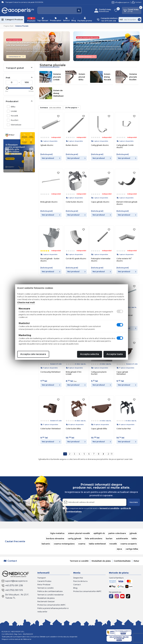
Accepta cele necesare (33, 354)
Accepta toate (115, 354)
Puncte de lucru (80, 581)
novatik (113, 544)
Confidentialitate (122, 561)
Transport (42, 578)
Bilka (12, 107)
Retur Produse (44, 584)
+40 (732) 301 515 (12, 590)
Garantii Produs (44, 581)
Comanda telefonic (109, 20)
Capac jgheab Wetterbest (122, 373)
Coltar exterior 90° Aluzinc (124, 260)
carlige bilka (132, 549)
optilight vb (99, 533)
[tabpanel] (19, 151)
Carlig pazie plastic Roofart (99, 373)
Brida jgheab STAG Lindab (74, 373)
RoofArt (14, 120)
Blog (74, 19)
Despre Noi (78, 578)
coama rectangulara (64, 544)
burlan (109, 539)
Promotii (31, 19)
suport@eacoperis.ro (15, 581)
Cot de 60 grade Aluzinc (76, 259)
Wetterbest (15, 125)
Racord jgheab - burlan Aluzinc (50, 260)
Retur (136, 561)
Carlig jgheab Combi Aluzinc (125, 146)
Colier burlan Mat (124, 429)
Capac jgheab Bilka (99, 429)
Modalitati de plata (101, 561)
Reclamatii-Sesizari (46, 601)
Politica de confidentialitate (50, 591)
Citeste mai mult (26, 302)
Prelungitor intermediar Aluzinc (101, 260)
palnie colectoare (117, 533)
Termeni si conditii (79, 561)
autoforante (122, 539)
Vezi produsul (51, 158)
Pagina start (9, 26)
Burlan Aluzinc (72, 145)
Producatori (56, 19)
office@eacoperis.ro (121, 2)
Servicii (66, 19)
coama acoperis (129, 544)
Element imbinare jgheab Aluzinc (127, 203)
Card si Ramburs (116, 578)
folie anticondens (94, 539)
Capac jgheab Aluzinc (100, 202)
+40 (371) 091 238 (12, 585)
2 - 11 (110, 454)
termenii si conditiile (109, 508)
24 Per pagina (71, 108)
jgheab (133, 533)
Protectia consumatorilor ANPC (51, 605)
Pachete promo (85, 19)
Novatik (14, 116)
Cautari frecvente (15, 541)
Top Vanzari (43, 19)
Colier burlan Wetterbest (51, 429)
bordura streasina (55, 539)
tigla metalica (57, 533)
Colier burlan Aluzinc (74, 202)
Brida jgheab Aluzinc (49, 202)
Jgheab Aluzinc (47, 145)
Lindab (13, 111)
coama (82, 544)
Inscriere (134, 502)
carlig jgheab (74, 539)
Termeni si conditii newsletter (51, 595)
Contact (137, 2)
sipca (119, 549)
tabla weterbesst (97, 544)
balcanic (46, 544)
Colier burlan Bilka (73, 429)
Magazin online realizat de (16, 639)
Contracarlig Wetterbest (50, 372)
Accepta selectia (90, 354)
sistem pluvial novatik (79, 533)
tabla (134, 539)
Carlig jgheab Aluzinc (100, 145)
